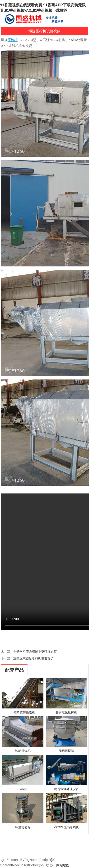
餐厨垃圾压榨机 (66, 712)
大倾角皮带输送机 (23, 712)
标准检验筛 (23, 827)
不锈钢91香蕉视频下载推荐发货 (35, 651)
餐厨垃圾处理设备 (66, 789)
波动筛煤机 (23, 751)
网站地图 (63, 865)
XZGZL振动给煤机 (66, 827)
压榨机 (23, 789)
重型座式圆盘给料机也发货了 (33, 658)
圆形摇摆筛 (66, 751)
